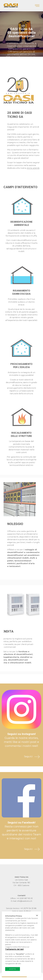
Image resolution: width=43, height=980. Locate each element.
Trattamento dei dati (14, 949)
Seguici (28, 763)
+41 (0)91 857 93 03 (25, 898)
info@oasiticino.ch (24, 901)
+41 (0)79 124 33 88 (28, 908)
